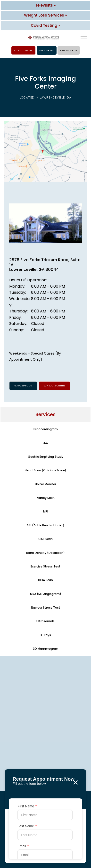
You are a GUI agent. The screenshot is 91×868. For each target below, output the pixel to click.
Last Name (27, 826)
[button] (84, 39)
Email (23, 846)
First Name (27, 806)
